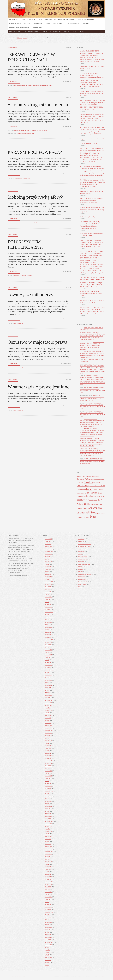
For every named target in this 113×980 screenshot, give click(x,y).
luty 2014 (47, 902)
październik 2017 (49, 791)
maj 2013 (47, 925)
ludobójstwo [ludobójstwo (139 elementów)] (92, 496)
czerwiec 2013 (48, 922)
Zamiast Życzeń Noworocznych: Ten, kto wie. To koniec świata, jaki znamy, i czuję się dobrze (93, 210)
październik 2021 (49, 670)
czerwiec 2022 (48, 650)
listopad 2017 (48, 789)
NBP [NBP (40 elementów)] (104, 497)
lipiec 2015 (48, 859)
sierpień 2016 (48, 826)
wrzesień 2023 (48, 615)
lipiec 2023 (48, 620)
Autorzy (44, 32)
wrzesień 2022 (48, 642)
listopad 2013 (48, 910)
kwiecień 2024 (48, 597)
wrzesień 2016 (48, 824)
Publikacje (81, 569)
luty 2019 (47, 751)
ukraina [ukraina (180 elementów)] (84, 513)
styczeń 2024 (48, 604)
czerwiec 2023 (48, 622)
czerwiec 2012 (48, 952)
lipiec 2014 (48, 889)
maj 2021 (47, 683)
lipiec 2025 (48, 559)
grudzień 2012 (48, 937)
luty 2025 (47, 572)
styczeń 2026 (48, 544)
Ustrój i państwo (48, 86)
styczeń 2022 (48, 662)
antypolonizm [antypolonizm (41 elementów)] (93, 476)
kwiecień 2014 (48, 897)
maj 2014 (47, 894)
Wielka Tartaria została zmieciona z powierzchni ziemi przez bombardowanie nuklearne (92, 201)
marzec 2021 (48, 688)
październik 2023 (49, 612)
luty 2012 (47, 962)
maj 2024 (47, 594)
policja (29, 133)
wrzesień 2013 (48, 915)
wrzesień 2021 (48, 672)
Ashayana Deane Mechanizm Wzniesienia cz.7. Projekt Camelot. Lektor (91, 293)
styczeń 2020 (48, 723)
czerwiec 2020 (48, 710)
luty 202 (47, 965)
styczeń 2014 (48, 904)
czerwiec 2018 (48, 771)
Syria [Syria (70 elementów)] (79, 508)
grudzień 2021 (48, 665)
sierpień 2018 (48, 766)
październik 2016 (49, 821)
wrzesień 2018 (48, 763)
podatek (24, 133)
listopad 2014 (48, 879)
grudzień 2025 (48, 547)
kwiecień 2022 (48, 655)
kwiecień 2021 (48, 685)
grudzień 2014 (48, 877)
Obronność (81, 562)
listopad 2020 (48, 698)
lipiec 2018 (48, 768)
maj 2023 (47, 625)
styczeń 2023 (48, 632)
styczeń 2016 (48, 844)
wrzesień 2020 (48, 703)
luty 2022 (47, 660)
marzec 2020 (48, 718)
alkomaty (19, 133)
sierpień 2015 (48, 857)
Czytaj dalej (14, 81)
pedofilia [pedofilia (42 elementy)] (91, 500)
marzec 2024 (48, 599)
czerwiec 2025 (48, 562)
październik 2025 (49, 551)
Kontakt (83, 32)
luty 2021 (47, 690)
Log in (103, 976)
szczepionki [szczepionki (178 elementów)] (96, 508)
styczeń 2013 (48, 935)
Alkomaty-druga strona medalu (39, 105)
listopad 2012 (48, 940)
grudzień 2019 (48, 725)
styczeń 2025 (48, 574)
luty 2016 (47, 841)
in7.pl (98, 976)
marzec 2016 (48, 839)
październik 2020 (49, 700)
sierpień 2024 (48, 587)
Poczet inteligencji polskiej (85, 564)
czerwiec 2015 (48, 862)
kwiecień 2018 (48, 776)
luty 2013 (47, 932)
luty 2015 (47, 872)
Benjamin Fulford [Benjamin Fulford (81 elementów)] (84, 479)
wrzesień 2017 (48, 794)
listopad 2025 (48, 549)
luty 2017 (47, 811)
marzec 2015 (48, 869)
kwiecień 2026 (48, 539)
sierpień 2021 (48, 675)
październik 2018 (49, 761)
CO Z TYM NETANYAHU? (88, 144)
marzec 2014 (48, 899)
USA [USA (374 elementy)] (91, 512)
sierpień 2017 (48, 796)
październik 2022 (49, 640)
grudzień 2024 (48, 577)
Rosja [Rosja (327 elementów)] (87, 504)
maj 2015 (47, 864)
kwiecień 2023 (48, 627)
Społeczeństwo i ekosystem (22, 131)
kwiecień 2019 (48, 746)
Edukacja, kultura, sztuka (85, 544)
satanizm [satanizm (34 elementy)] (93, 504)
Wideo (75, 32)
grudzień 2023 (48, 607)
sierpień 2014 (48, 887)
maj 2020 (47, 713)
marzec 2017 (48, 809)
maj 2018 (47, 773)
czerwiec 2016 (48, 831)
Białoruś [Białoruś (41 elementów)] (93, 479)
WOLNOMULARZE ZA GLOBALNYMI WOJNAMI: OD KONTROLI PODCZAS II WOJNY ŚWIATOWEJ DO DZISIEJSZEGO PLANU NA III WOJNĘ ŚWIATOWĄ (92, 118)
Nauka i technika (83, 559)
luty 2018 (47, 781)
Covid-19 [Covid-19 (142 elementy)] (88, 482)
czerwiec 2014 (48, 892)
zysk (33, 133)
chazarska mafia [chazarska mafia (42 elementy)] (100, 479)
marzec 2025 (48, 569)
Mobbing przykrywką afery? (35, 197)
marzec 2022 (48, 657)
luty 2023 (47, 630)
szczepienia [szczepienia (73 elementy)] (85, 508)
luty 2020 (47, 720)
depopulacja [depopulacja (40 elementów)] (96, 483)
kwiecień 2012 (48, 957)
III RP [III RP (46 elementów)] (103, 486)
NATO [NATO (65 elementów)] (100, 496)
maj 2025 (47, 564)
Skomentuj (68, 81)
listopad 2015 (48, 849)
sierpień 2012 (48, 947)
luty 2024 (47, 602)
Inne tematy (81, 551)
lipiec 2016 (48, 829)
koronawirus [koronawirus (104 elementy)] (92, 493)
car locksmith (83, 332)
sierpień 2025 (48, 557)
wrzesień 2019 (48, 733)
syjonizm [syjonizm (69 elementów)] (98, 504)
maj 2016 (47, 834)
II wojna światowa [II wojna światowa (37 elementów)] (81, 490)
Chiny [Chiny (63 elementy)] (79, 482)
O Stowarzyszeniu (31, 32)
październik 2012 (49, 942)
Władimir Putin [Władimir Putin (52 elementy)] (81, 517)
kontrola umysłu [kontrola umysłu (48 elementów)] (82, 493)
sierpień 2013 (48, 917)
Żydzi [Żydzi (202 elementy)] (93, 517)
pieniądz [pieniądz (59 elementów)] (97, 500)
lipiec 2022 (48, 647)
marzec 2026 (48, 541)
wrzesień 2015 (48, 854)
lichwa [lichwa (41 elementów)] (84, 497)
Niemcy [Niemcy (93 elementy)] (80, 500)
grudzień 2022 (48, 635)
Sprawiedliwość (39, 86)
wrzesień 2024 (48, 584)
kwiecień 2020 (48, 715)
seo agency (83, 439)
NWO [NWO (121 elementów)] (86, 500)
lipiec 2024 (48, 589)
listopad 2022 (48, 637)
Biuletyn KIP (81, 541)
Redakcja (24, 223)
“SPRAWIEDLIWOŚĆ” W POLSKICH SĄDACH (31, 57)
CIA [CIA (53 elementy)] (82, 483)
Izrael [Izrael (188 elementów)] (89, 489)
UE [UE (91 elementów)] (78, 513)
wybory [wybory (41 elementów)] (103, 513)
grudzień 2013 (48, 907)
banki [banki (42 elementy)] (98, 476)
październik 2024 (49, 582)
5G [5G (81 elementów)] (87, 476)
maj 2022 (47, 652)
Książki (67, 32)
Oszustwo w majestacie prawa (38, 342)
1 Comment (68, 272)
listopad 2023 (48, 610)
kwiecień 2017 (48, 806)
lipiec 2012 (48, 950)
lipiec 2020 (48, 708)
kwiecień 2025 (48, 567)
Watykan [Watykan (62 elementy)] (97, 513)
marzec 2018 (48, 778)
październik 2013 (49, 912)
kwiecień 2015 (48, 867)
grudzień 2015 (48, 847)
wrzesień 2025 (48, 554)
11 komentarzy (67, 364)
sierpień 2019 (48, 736)
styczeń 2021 (48, 693)
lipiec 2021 (48, 678)
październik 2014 (49, 882)
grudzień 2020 (48, 695)
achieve (82, 448)
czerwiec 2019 (48, 741)
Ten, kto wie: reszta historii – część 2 (92, 139)
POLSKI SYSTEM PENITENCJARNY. (25, 245)
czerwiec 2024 (48, 592)
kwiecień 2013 (48, 927)
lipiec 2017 (48, 799)
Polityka (80, 567)
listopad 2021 (48, 668)
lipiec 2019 (48, 738)
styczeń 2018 (48, 783)
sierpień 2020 (48, 705)
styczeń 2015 (48, 874)
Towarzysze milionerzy (30, 295)
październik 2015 (49, 852)
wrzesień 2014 (48, 884)
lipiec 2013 (48, 920)
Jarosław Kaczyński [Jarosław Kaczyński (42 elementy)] (98, 490)
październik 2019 (49, 731)
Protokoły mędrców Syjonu (89, 217)
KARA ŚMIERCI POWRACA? (35, 152)
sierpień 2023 (48, 617)
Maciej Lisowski (13, 47)
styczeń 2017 (48, 814)
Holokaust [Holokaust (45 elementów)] (98, 486)
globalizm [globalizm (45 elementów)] (92, 486)
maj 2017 (47, 804)
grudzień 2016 (48, 816)
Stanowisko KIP (56, 32)
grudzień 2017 (48, 786)
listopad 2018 (48, 758)
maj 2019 (47, 743)
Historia (80, 549)
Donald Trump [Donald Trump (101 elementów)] (83, 486)
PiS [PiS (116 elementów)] (101, 500)
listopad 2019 (48, 728)
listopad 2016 (48, 819)
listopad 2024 (48, 579)
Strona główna (15, 32)
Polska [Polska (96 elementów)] (80, 504)
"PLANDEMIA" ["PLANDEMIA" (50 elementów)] (81, 476)
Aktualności (18, 86)
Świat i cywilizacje (44, 131)
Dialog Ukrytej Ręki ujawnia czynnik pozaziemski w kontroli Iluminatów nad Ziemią (92, 94)
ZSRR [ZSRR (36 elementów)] (88, 517)
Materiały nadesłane (83, 557)
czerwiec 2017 (48, 801)
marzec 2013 (48, 930)
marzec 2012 (48, 960)
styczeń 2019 (48, 753)
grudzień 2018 (48, 756)
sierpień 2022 (48, 645)
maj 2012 (47, 955)
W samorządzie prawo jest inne (39, 387)
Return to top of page (18, 976)
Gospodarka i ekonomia (28, 86)
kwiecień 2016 (48, 836)
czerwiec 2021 (48, 680)
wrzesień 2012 (48, 945)
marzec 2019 (48, 748)
